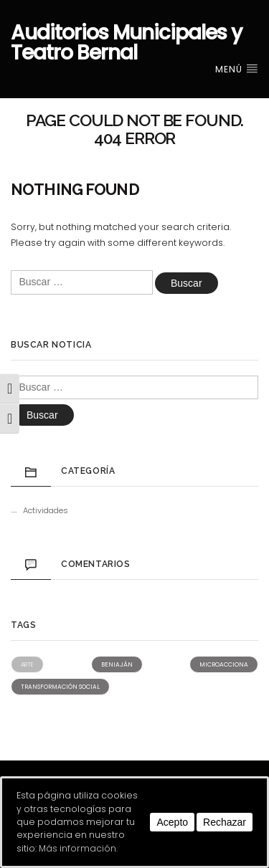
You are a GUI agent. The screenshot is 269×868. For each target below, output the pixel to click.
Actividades (46, 510)
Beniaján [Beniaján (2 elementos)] (117, 664)
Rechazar (225, 822)
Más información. (78, 848)
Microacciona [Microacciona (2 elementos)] (224, 664)
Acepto (172, 822)
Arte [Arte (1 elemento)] (27, 664)
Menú (237, 69)
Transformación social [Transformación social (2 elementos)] (60, 687)
